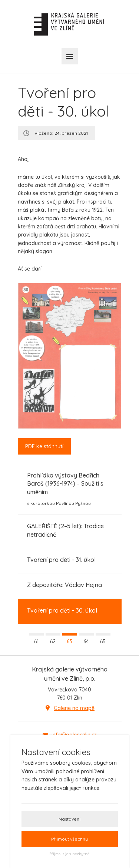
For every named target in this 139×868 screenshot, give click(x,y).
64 (86, 641)
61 (36, 641)
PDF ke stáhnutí (44, 446)
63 (69, 641)
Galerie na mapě (74, 708)
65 (103, 641)
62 (53, 641)
